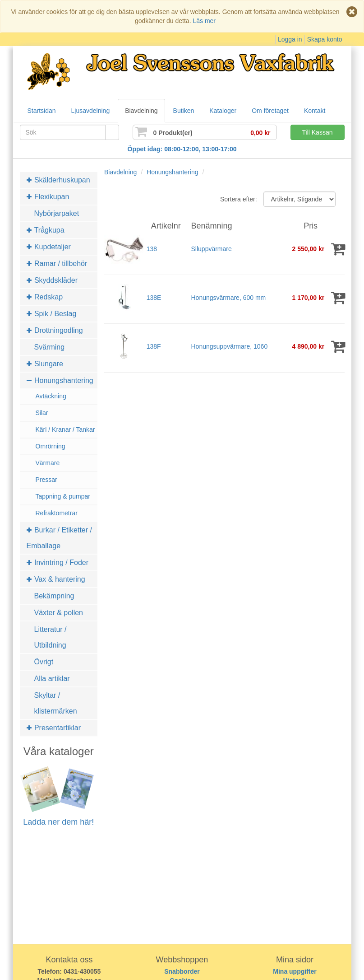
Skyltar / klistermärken (56, 703)
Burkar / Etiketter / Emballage (59, 538)
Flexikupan (48, 197)
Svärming (50, 347)
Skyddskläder (52, 280)
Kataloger (223, 111)
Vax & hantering (56, 579)
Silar (42, 413)
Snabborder (182, 971)
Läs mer (204, 21)
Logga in (290, 39)
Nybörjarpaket (57, 213)
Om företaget (270, 111)
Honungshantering (60, 380)
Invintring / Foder (58, 562)
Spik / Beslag (52, 314)
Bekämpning (54, 596)
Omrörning (51, 446)
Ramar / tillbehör (57, 264)
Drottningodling (55, 330)
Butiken (184, 111)
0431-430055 (82, 971)
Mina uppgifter (295, 971)
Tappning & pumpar (63, 496)
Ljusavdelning (91, 111)
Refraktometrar (57, 513)
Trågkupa (46, 230)
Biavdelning (141, 111)
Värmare (48, 463)
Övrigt (44, 662)
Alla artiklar (52, 679)
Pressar (46, 480)
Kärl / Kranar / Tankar (65, 429)
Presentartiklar (54, 728)
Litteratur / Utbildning (51, 637)
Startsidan (42, 111)
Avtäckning (51, 396)
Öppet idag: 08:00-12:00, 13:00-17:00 (182, 149)
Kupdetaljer (49, 247)
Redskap (45, 297)
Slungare (45, 364)
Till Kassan (318, 132)
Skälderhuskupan (58, 180)
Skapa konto (325, 39)
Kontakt (315, 111)
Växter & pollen (59, 613)
